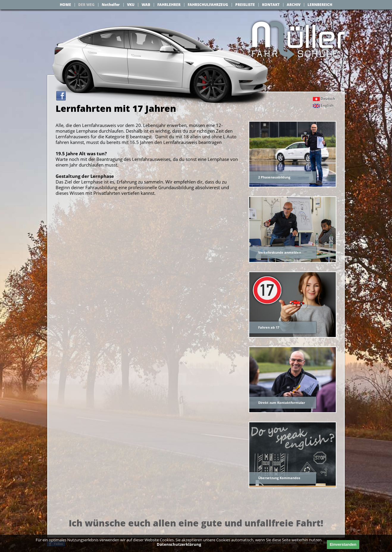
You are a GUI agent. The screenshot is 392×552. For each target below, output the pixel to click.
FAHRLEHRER (169, 5)
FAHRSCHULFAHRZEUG (208, 5)
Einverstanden (343, 544)
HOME (65, 5)
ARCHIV (294, 5)
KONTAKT (271, 5)
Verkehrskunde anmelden (280, 252)
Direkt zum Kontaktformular (282, 403)
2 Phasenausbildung (274, 177)
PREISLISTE (245, 5)
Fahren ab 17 (269, 327)
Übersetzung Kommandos (279, 478)
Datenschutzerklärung (179, 544)
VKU (131, 5)
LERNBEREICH (320, 5)
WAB (146, 5)
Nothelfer (111, 5)
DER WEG (86, 5)
